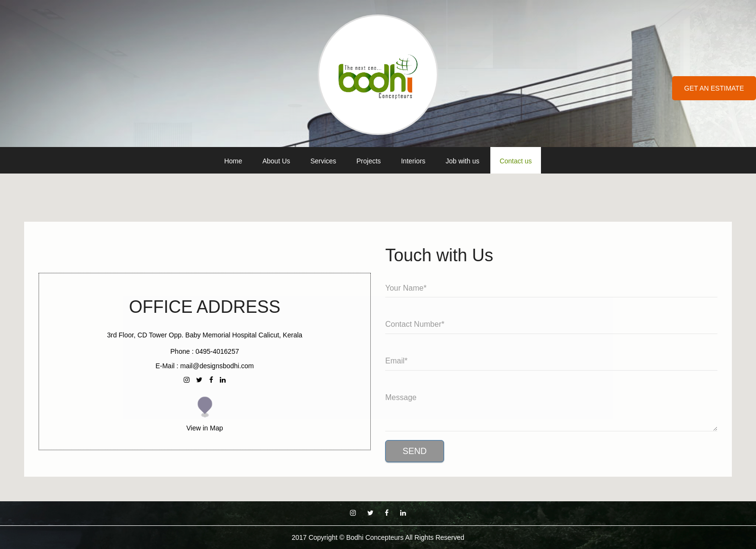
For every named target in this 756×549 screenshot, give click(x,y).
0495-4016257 (217, 351)
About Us (276, 161)
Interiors (413, 161)
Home (233, 161)
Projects (369, 161)
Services (324, 161)
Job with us (462, 161)
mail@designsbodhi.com (217, 366)
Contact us (516, 161)
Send (415, 451)
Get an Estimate (714, 88)
